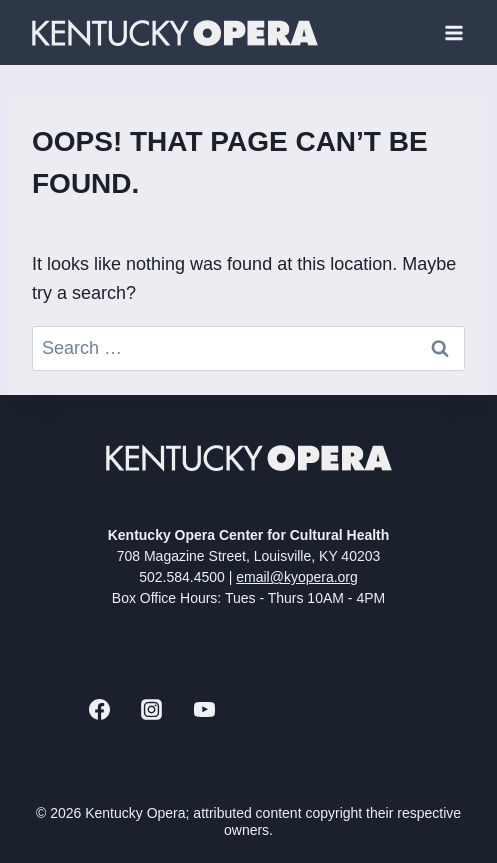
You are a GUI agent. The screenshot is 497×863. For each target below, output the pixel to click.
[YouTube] (204, 710)
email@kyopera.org (297, 577)
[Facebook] (99, 710)
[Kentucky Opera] (175, 33)
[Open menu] (453, 32)
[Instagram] (152, 710)
